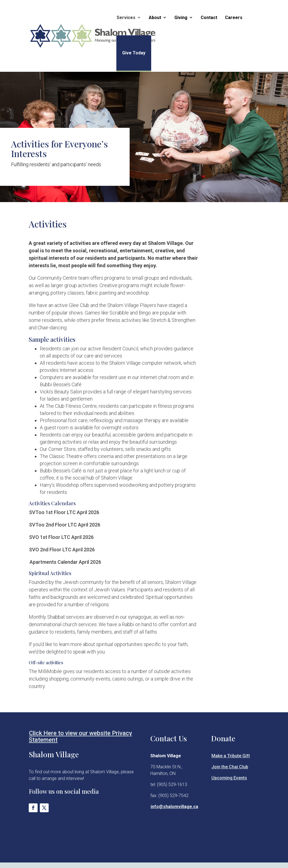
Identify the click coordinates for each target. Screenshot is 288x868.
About (154, 18)
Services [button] (125, 18)
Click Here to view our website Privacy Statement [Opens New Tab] (80, 736)
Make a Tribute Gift (231, 756)
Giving (180, 18)
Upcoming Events (229, 778)
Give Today (133, 53)
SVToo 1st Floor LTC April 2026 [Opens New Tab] (64, 512)
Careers (233, 18)
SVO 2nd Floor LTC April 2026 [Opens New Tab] (62, 550)
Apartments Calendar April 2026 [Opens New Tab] (65, 562)
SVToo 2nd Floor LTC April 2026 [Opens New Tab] (65, 525)
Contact (208, 18)
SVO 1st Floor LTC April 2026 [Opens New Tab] (61, 537)
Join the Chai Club (230, 767)
